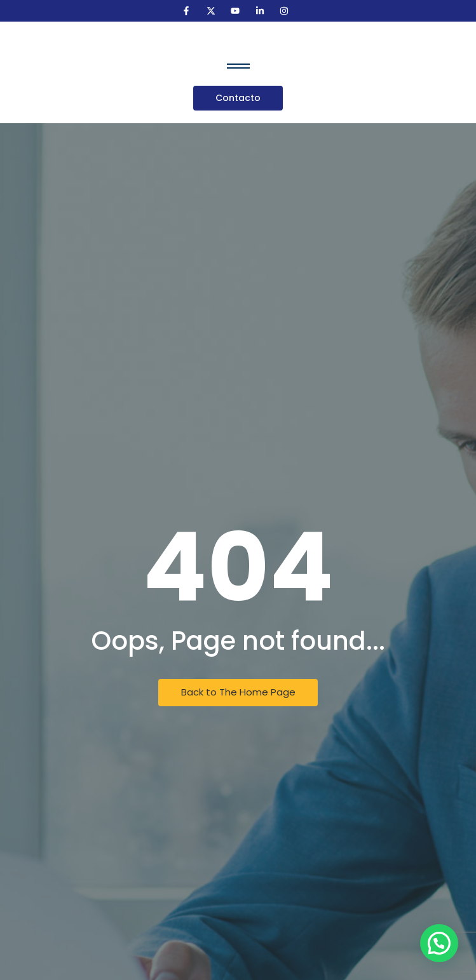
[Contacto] (238, 98)
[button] (439, 943)
